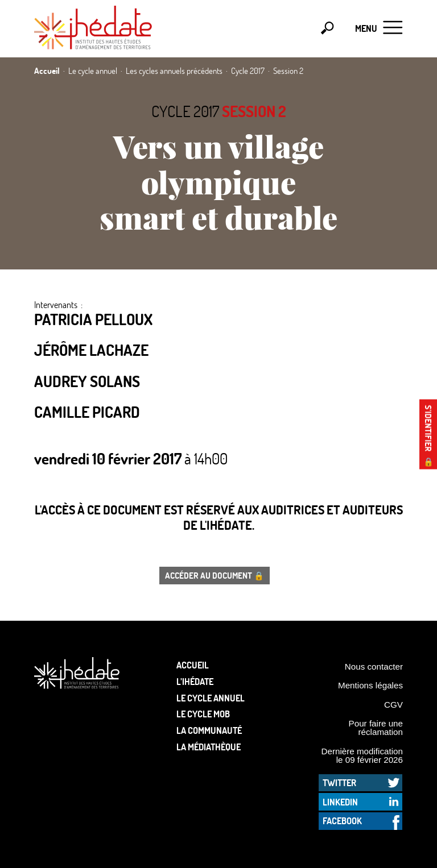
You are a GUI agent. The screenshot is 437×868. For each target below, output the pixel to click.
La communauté (209, 730)
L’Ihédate (195, 681)
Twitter (339, 782)
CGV (393, 705)
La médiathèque (209, 747)
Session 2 (254, 111)
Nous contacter (374, 666)
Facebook (342, 821)
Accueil (193, 665)
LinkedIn (340, 802)
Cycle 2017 (185, 111)
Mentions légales (370, 685)
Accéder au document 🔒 (215, 575)
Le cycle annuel (211, 698)
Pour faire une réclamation (376, 728)
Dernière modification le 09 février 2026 (362, 755)
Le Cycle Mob (203, 714)
